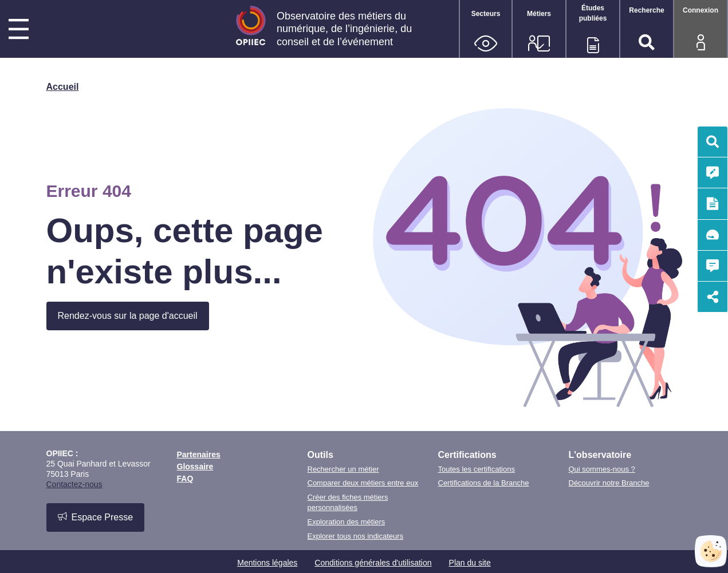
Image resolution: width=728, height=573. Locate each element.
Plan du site (470, 563)
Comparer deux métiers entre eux (363, 483)
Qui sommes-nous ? (602, 469)
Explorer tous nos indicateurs (356, 536)
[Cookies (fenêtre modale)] (711, 551)
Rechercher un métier (343, 469)
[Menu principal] (19, 31)
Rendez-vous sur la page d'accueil (128, 316)
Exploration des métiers (347, 522)
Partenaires (199, 455)
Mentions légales (267, 563)
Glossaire (195, 467)
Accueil (63, 87)
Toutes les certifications (477, 469)
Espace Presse (96, 517)
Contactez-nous (74, 484)
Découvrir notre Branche (609, 483)
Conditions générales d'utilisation (373, 563)
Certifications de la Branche (484, 483)
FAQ (185, 479)
